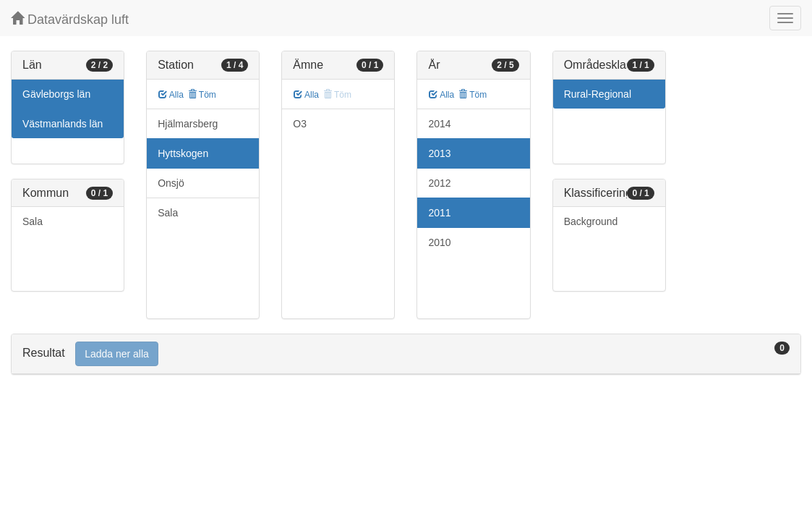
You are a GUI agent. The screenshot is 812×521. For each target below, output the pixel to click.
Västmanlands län (63, 124)
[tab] (406, 354)
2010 (439, 242)
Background (591, 221)
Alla (171, 95)
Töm (202, 95)
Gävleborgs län (56, 94)
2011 (439, 213)
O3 (300, 124)
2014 (439, 124)
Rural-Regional (598, 94)
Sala (33, 221)
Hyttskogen (183, 153)
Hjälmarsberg (188, 124)
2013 (439, 153)
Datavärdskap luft (70, 19)
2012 (439, 183)
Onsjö (171, 183)
